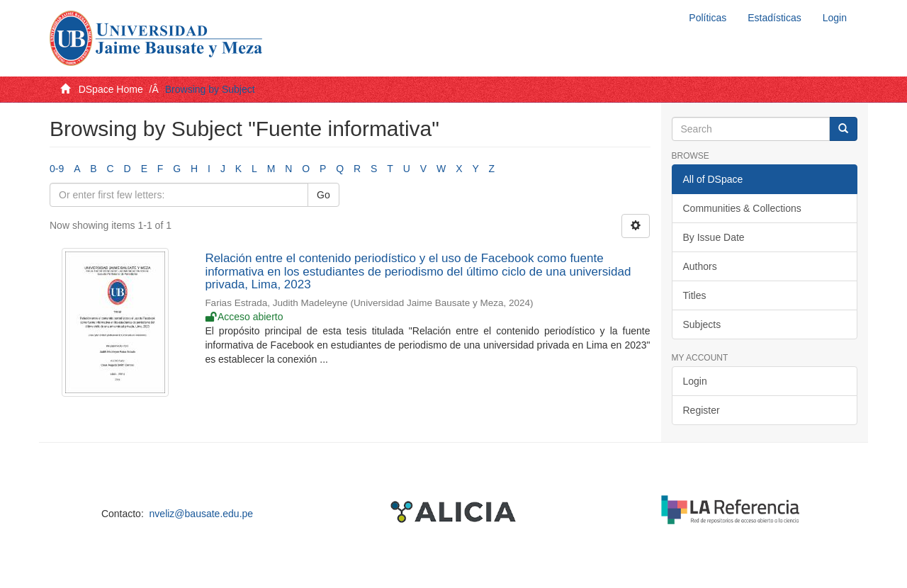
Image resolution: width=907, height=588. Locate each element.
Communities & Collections (742, 208)
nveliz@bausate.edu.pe (202, 514)
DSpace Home (111, 89)
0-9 (57, 169)
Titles (695, 295)
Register (702, 410)
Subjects (702, 324)
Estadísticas (774, 18)
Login (695, 381)
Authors (700, 266)
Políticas (708, 18)
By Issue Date (714, 237)
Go (323, 195)
